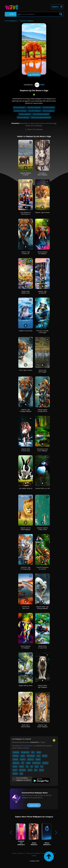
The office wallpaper (35, 111)
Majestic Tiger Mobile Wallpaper (42, 726)
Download (34, 75)
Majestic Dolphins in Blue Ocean (42, 529)
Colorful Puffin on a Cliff (42, 488)
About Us (21, 853)
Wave (39, 85)
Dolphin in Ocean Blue (26, 331)
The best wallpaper (48, 111)
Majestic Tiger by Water (42, 212)
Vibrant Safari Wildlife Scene (26, 292)
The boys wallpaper (19, 107)
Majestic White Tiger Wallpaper (42, 686)
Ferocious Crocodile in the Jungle (42, 332)
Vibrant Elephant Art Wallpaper (42, 253)
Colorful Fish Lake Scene (26, 608)
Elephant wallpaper (27, 21)
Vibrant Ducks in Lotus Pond (42, 647)
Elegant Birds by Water (26, 686)
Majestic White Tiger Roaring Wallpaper (42, 608)
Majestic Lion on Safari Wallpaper (26, 529)
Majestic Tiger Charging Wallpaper (26, 410)
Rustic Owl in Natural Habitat (26, 726)
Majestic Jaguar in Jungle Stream (42, 410)
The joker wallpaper (25, 114)
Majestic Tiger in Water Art (26, 253)
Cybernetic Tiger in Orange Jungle (26, 568)
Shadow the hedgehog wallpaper (41, 117)
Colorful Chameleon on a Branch (42, 568)
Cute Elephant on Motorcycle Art (26, 213)
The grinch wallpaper (20, 111)
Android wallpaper (26, 746)
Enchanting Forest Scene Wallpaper (42, 450)
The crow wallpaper (23, 117)
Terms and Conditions (33, 853)
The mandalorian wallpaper (41, 114)
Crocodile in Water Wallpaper (42, 174)
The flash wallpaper (49, 107)
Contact (14, 853)
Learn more (34, 805)
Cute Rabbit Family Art (26, 488)
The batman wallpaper (34, 107)
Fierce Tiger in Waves (26, 370)
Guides (34, 855)
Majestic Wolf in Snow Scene (26, 450)
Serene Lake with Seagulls (42, 371)
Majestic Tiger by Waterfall (42, 292)
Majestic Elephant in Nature (26, 174)
